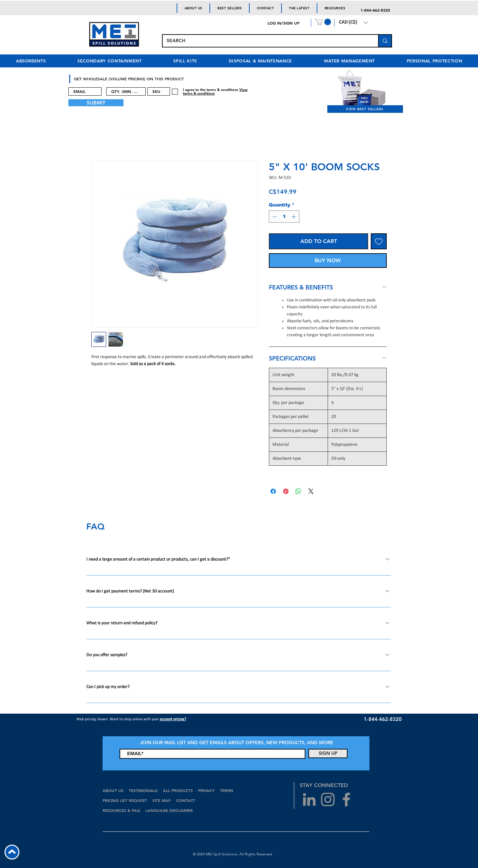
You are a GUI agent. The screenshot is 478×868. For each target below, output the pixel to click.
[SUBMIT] (96, 103)
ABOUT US (113, 790)
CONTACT (186, 800)
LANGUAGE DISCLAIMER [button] (169, 810)
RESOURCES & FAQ (121, 810)
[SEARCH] (265, 41)
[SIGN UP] (328, 753)
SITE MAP (161, 800)
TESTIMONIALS (143, 790)
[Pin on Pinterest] (286, 491)
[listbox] (353, 23)
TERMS (227, 790)
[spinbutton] (284, 217)
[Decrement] (274, 217)
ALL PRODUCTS (179, 790)
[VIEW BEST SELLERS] (365, 109)
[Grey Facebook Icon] (346, 799)
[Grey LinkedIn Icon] (309, 799)
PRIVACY (206, 790)
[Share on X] (311, 491)
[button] (323, 22)
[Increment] (294, 217)
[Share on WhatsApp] (298, 491)
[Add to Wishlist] (379, 241)
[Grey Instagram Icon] (328, 799)
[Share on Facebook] (273, 491)
